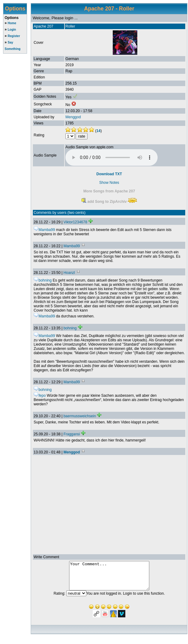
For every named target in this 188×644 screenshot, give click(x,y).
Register (14, 36)
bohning (70, 328)
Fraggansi (72, 434)
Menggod (73, 117)
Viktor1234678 (75, 222)
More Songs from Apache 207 (109, 191)
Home (12, 23)
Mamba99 (72, 246)
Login (12, 30)
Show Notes (109, 183)
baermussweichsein (80, 416)
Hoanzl (69, 273)
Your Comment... (109, 578)
